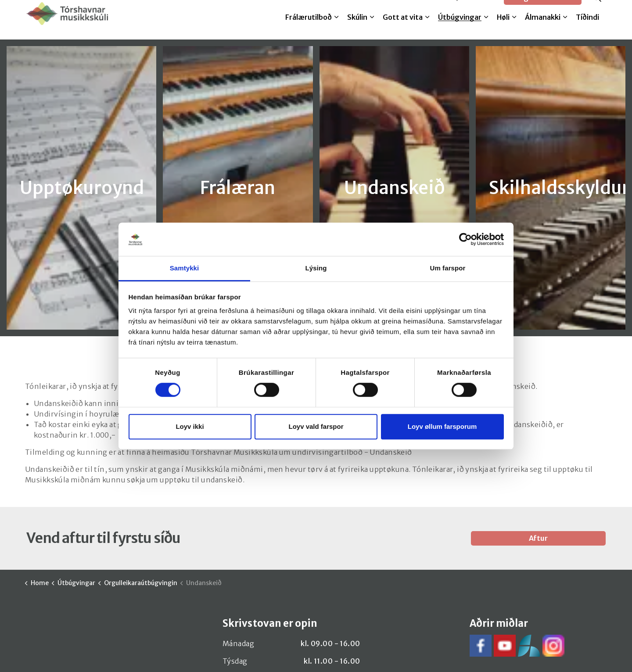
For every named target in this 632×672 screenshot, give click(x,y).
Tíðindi (587, 29)
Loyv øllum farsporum (442, 426)
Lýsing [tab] (316, 268)
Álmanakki (543, 29)
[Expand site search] (597, 10)
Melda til (429, 10)
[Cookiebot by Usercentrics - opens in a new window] (465, 239)
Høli (503, 29)
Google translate (543, 10)
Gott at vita (403, 29)
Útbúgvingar (460, 29)
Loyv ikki (190, 426)
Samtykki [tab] (185, 268)
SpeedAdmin (474, 10)
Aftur (539, 538)
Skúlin (357, 29)
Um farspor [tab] (447, 268)
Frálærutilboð (309, 29)
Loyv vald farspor (316, 426)
